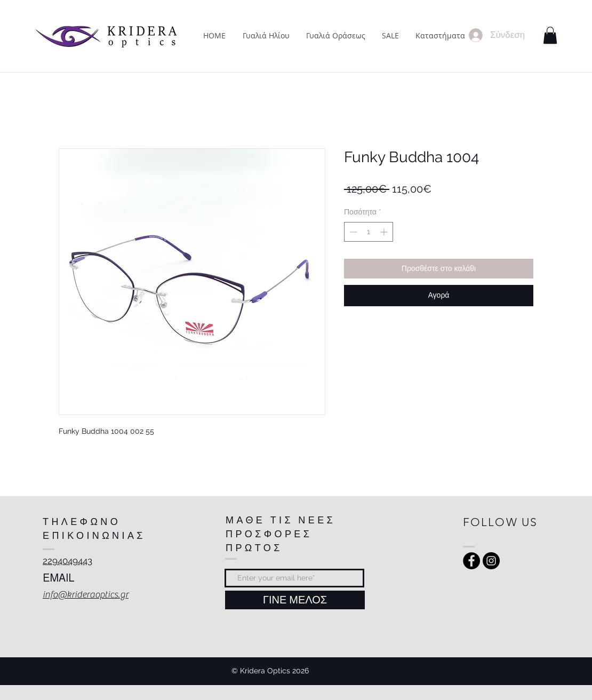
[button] (550, 35)
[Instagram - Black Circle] (491, 561)
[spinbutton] (369, 232)
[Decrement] (352, 232)
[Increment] (385, 232)
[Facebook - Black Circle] (471, 561)
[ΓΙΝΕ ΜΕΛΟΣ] (295, 600)
